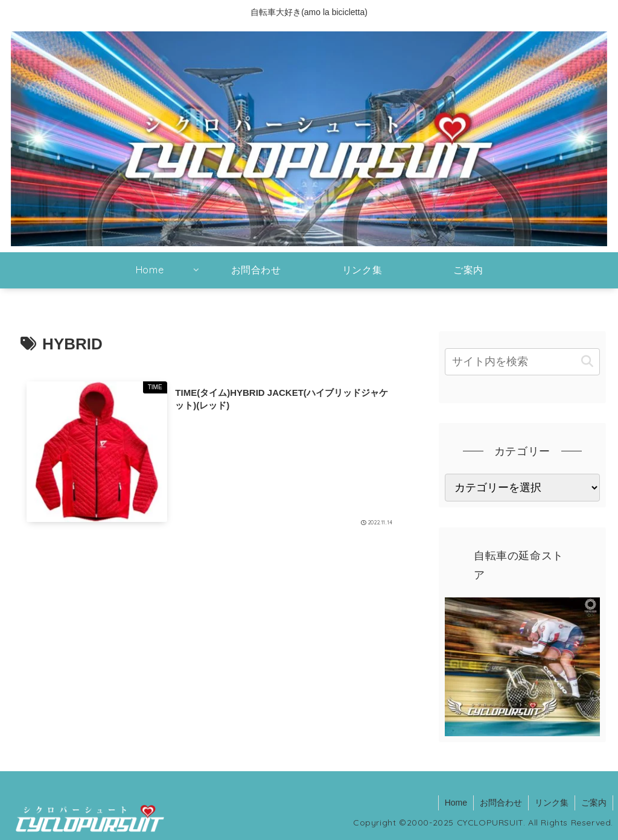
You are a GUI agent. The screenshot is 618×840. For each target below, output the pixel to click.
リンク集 (552, 803)
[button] (587, 362)
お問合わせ (501, 803)
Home (456, 803)
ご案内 (594, 803)
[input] (522, 362)
